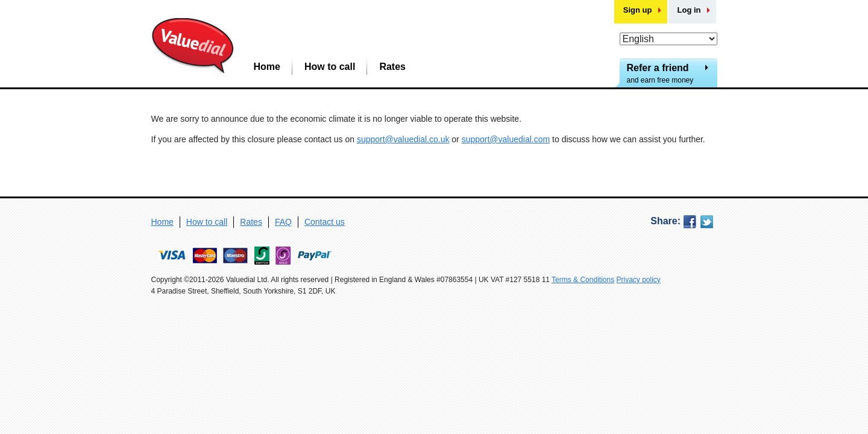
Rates (392, 67)
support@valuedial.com (506, 139)
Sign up (638, 10)
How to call (330, 67)
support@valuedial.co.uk (403, 139)
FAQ (283, 222)
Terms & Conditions (583, 280)
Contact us (325, 222)
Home (267, 67)
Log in (689, 10)
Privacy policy (639, 280)
